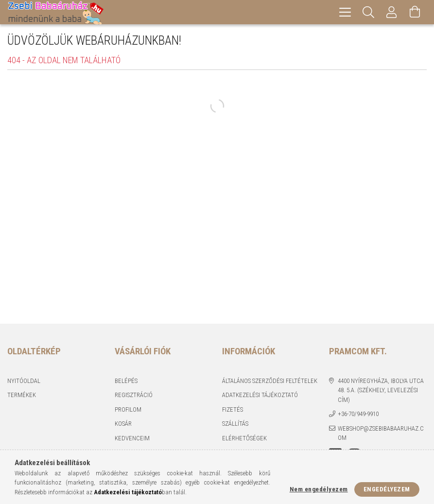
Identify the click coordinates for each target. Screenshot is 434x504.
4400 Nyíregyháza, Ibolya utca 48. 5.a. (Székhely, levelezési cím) (381, 390)
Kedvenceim (132, 438)
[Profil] (392, 12)
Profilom (128, 409)
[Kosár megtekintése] (415, 12)
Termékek (22, 395)
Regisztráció (134, 395)
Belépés (126, 381)
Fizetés (233, 409)
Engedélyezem (387, 489)
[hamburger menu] (345, 12)
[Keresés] (368, 12)
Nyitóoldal (24, 381)
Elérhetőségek (244, 438)
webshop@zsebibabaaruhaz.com (381, 433)
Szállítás (235, 424)
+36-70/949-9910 (358, 414)
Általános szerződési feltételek (270, 381)
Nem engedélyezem (319, 489)
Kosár (123, 424)
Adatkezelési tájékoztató (260, 395)
